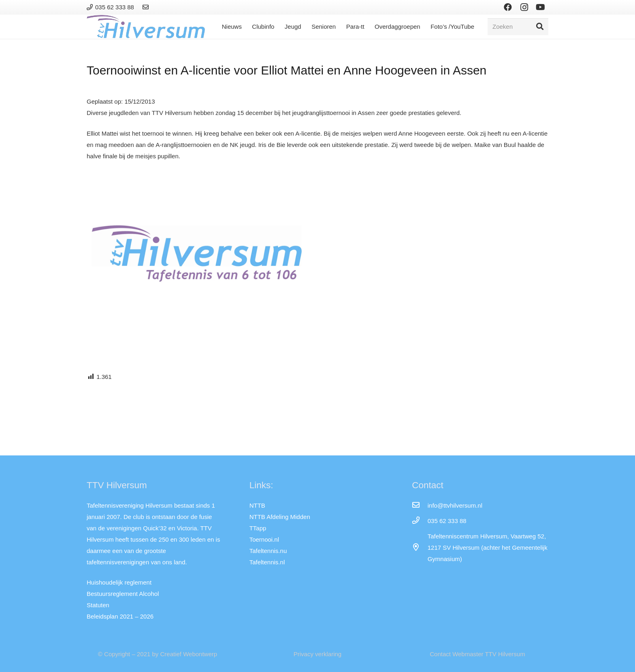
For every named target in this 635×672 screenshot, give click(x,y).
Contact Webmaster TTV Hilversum (477, 654)
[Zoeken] (518, 27)
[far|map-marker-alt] (420, 548)
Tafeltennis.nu (268, 551)
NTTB (257, 505)
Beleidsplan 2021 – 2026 (120, 616)
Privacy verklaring (317, 654)
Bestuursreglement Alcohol (123, 594)
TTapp (258, 528)
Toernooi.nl (264, 539)
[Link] (147, 7)
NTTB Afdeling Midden (280, 517)
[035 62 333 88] (420, 521)
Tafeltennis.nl (267, 562)
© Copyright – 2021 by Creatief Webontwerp (158, 654)
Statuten (98, 605)
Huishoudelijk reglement (119, 582)
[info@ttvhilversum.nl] (420, 506)
